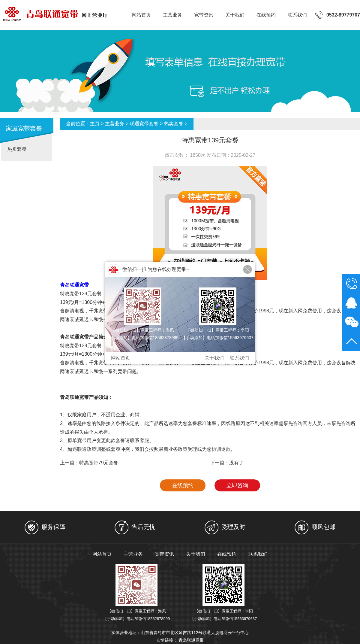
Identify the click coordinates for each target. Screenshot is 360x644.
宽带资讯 (204, 15)
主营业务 (172, 15)
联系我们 (297, 15)
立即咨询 (237, 485)
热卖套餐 (17, 149)
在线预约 (266, 15)
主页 (95, 124)
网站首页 (141, 15)
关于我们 (235, 15)
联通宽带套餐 (144, 124)
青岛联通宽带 (191, 640)
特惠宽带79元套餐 (99, 463)
